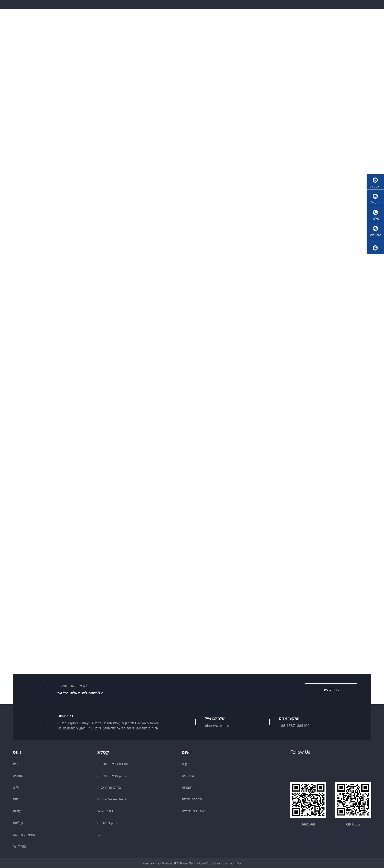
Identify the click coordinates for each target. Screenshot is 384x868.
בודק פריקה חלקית (112, 775)
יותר (100, 834)
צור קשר (331, 689)
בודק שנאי (105, 810)
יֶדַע (184, 763)
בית (15, 763)
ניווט (17, 751)
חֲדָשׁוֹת (18, 822)
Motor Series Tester (113, 798)
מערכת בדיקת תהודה (114, 763)
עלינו (17, 787)
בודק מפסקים (108, 822)
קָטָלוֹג (103, 751)
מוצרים (18, 775)
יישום (17, 798)
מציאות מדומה (24, 834)
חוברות (187, 787)
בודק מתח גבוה (109, 787)
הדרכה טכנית (192, 798)
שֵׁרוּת (17, 810)
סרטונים (188, 775)
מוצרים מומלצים (194, 810)
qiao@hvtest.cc (217, 725)
